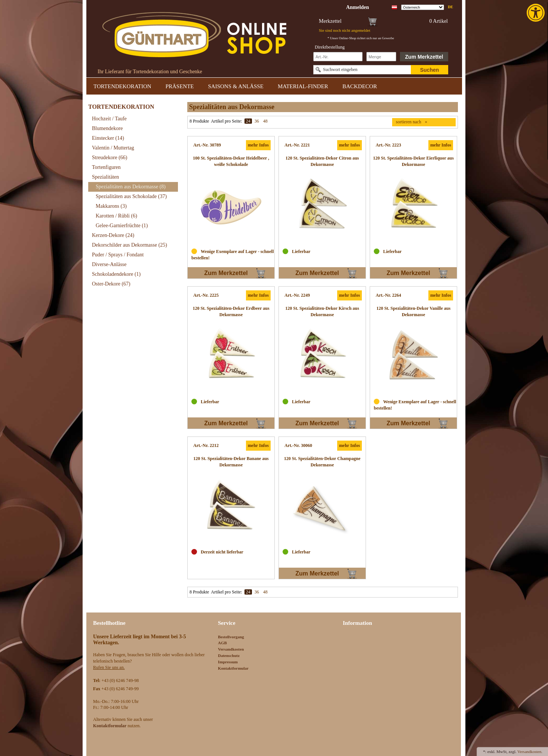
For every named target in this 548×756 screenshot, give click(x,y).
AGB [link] (222, 643)
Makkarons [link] (111, 206)
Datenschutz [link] (229, 655)
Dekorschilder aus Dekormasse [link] (130, 245)
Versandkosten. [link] (530, 752)
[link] (536, 13)
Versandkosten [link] (231, 649)
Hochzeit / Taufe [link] (109, 119)
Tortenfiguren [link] (106, 167)
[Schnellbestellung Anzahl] (381, 57)
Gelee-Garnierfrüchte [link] (122, 226)
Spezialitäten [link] (105, 177)
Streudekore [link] (110, 158)
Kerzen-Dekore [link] (113, 235)
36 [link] (257, 121)
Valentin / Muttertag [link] (113, 148)
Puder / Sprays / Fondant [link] (118, 255)
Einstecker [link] (108, 138)
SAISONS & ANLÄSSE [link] (236, 86)
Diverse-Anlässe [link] (109, 264)
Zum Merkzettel (424, 57)
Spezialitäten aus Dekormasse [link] (131, 187)
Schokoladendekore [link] (116, 274)
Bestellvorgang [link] (231, 637)
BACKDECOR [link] (360, 86)
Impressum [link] (228, 662)
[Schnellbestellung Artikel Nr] (338, 57)
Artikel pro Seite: (226, 121)
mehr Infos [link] (258, 145)
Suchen (430, 70)
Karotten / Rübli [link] (116, 216)
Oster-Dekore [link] (111, 284)
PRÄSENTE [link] (180, 86)
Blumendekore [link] (107, 128)
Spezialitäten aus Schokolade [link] (131, 196)
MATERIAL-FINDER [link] (303, 86)
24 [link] (248, 121)
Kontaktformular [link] (233, 668)
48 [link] (265, 121)
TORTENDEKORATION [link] (122, 86)
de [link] (450, 7)
